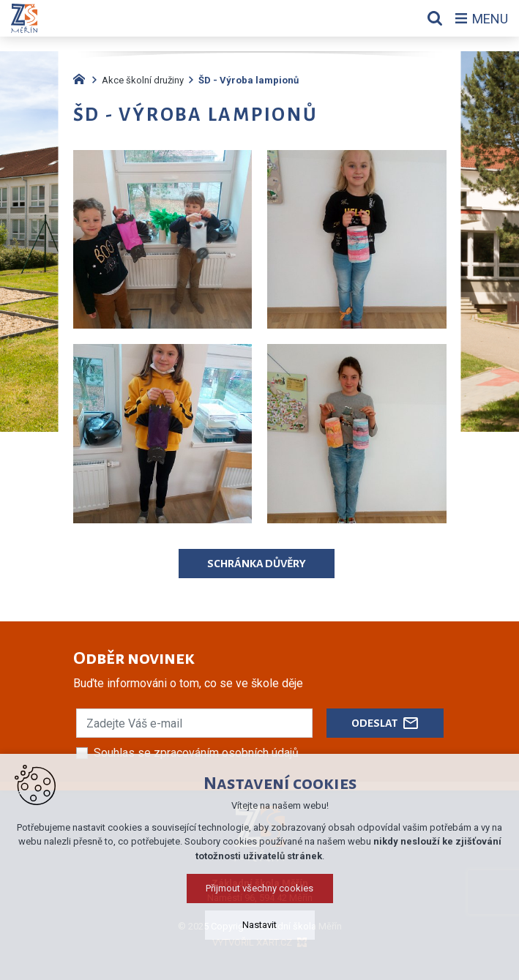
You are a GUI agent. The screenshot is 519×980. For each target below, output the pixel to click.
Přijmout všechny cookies (259, 888)
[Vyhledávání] (435, 18)
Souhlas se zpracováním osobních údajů (196, 753)
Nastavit (259, 925)
